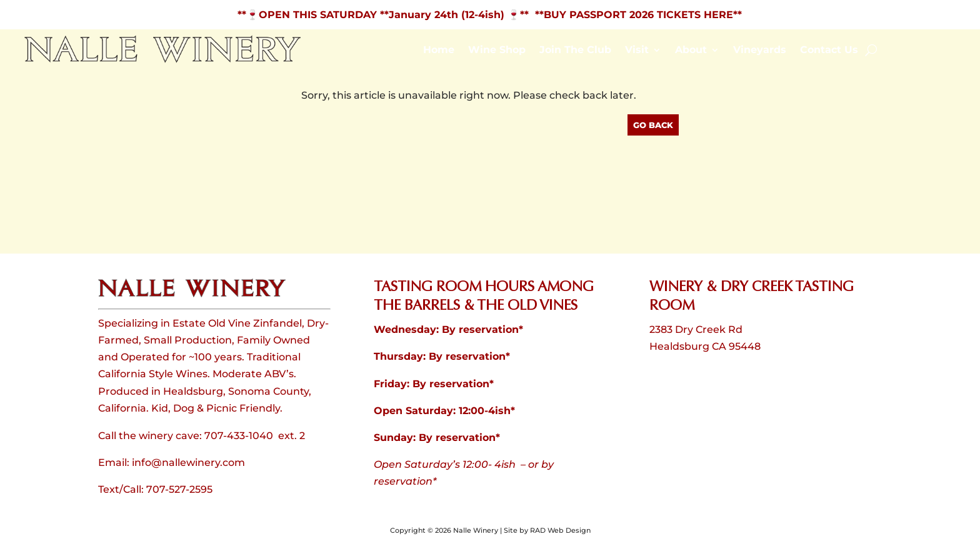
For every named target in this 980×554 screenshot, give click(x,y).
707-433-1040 (239, 436)
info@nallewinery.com (188, 462)
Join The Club (575, 51)
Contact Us (829, 51)
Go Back (653, 125)
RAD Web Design (560, 530)
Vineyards (760, 51)
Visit (637, 51)
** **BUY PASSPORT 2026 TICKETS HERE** (631, 15)
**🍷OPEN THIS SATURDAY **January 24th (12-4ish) (372, 15)
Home (439, 51)
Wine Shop (497, 51)
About (691, 51)
